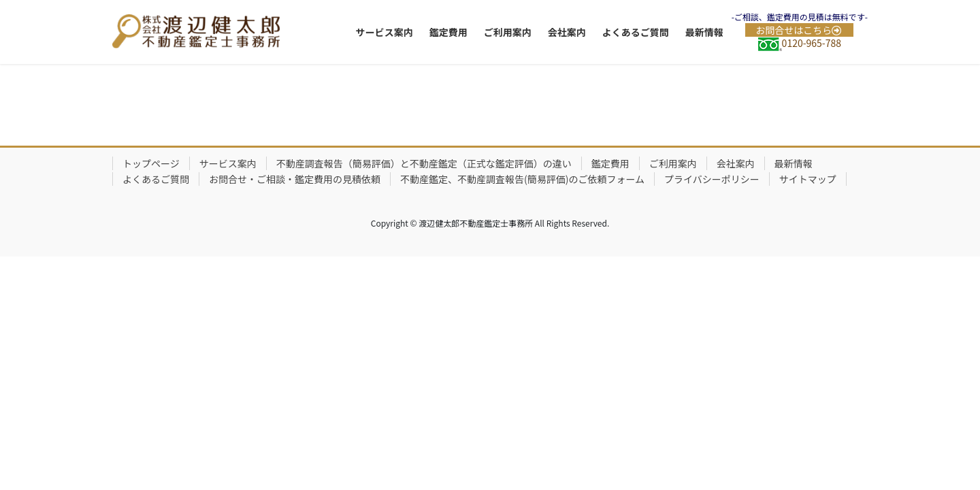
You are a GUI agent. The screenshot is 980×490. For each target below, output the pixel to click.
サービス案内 (228, 163)
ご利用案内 (673, 163)
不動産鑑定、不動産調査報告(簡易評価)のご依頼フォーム (522, 179)
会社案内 (736, 163)
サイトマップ (808, 179)
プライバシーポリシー (712, 179)
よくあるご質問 (156, 179)
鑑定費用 (610, 163)
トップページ (151, 163)
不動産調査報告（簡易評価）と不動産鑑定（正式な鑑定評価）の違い (424, 163)
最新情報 (794, 163)
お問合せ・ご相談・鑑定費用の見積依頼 (295, 179)
